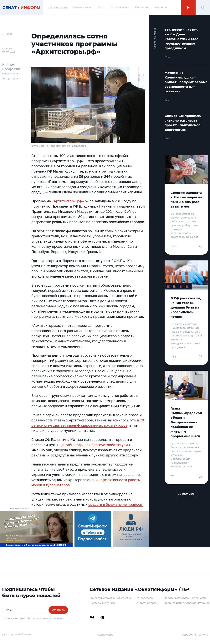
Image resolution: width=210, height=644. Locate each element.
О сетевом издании (102, 603)
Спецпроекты (82, 7)
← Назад (7, 34)
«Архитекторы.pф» (68, 201)
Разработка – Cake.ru (194, 635)
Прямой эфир (120, 7)
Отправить (58, 610)
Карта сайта (106, 635)
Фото (101, 7)
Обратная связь (148, 603)
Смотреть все (186, 494)
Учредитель (145, 598)
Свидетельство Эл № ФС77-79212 (110, 598)
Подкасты (141, 7)
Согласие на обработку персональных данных (35, 618)
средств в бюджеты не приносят (116, 504)
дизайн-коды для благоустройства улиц (96, 445)
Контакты (161, 7)
